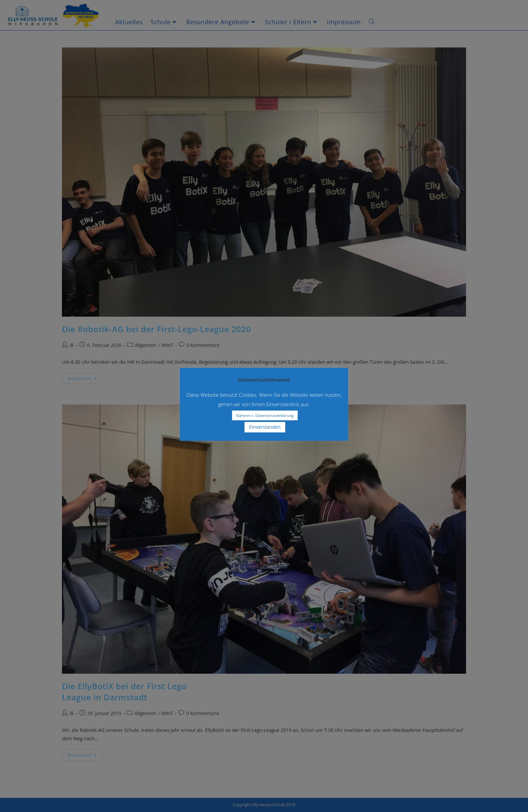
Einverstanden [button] (265, 427)
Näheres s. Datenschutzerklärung (265, 415)
